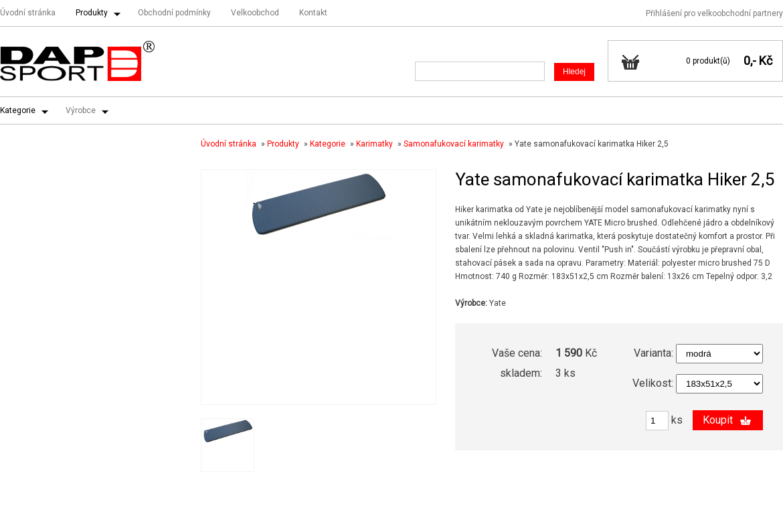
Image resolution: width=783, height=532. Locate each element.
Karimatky (374, 144)
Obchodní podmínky (174, 13)
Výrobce (81, 110)
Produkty (92, 13)
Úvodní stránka (28, 13)
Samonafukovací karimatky (454, 144)
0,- (750, 61)
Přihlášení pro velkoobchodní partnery (714, 13)
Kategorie (18, 110)
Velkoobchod (255, 13)
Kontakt (313, 13)
